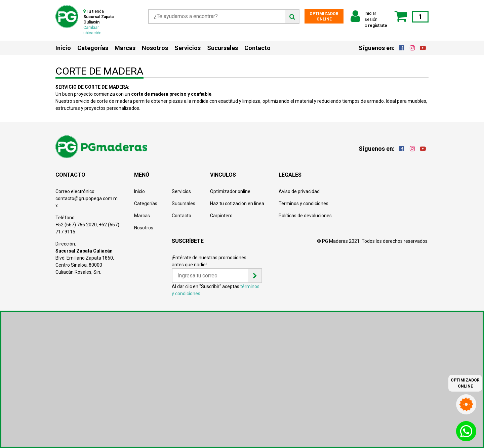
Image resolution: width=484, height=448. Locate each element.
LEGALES (290, 175)
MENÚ (142, 175)
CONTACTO (70, 175)
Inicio (63, 48)
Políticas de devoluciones (305, 216)
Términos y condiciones (304, 204)
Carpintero (221, 216)
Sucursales (223, 48)
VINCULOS (223, 175)
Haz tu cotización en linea (237, 204)
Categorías (93, 48)
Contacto (257, 48)
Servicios (188, 48)
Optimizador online (230, 191)
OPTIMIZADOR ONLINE (324, 16)
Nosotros (155, 48)
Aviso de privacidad (299, 191)
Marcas (125, 48)
